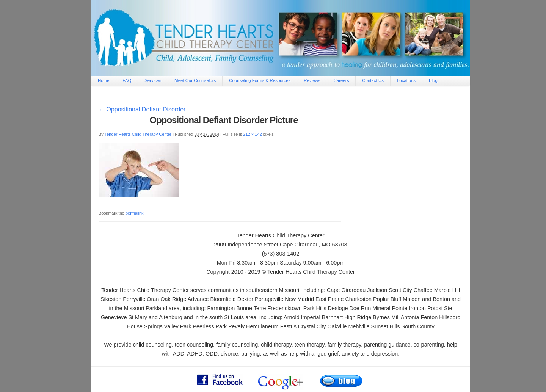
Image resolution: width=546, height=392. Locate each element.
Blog (433, 80)
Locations (406, 80)
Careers (341, 80)
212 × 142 (252, 134)
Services (153, 80)
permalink (135, 213)
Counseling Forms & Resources (260, 80)
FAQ (127, 80)
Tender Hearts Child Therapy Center (138, 134)
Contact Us (373, 80)
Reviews (312, 80)
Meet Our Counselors (195, 80)
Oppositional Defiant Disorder (142, 109)
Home (104, 80)
